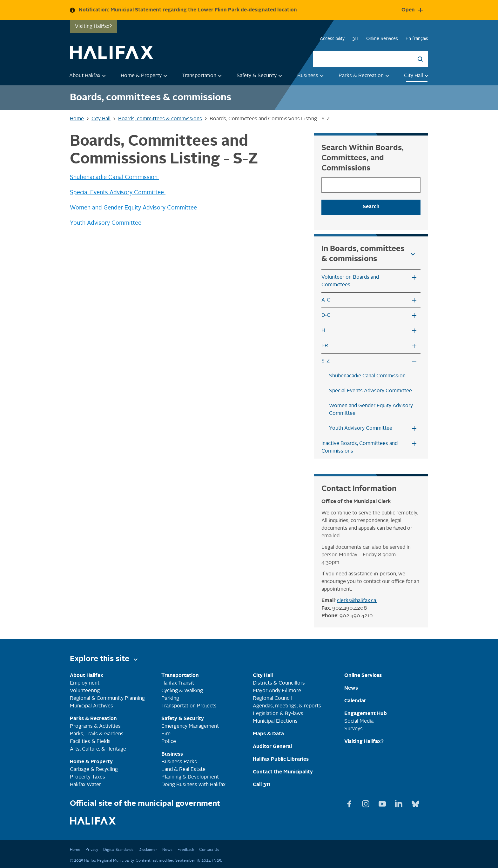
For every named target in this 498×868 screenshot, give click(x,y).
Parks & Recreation (365, 76)
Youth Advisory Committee (106, 223)
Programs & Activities (95, 726)
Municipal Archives (91, 706)
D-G (326, 315)
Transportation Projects (189, 706)
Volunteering (85, 691)
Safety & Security (260, 76)
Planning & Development (190, 777)
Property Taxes (87, 777)
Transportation (203, 76)
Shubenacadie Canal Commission (114, 177)
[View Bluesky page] (415, 803)
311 (355, 39)
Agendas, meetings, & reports (287, 706)
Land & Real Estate (183, 770)
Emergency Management (190, 726)
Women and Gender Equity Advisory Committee (133, 208)
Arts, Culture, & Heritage (98, 749)
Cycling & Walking (182, 691)
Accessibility (332, 39)
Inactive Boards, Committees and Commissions (360, 447)
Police (169, 742)
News (167, 850)
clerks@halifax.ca (357, 601)
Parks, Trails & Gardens (97, 734)
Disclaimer (148, 850)
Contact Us (209, 850)
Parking (170, 699)
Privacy (92, 850)
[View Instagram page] (367, 803)
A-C (326, 300)
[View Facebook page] (350, 803)
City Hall (417, 76)
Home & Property (145, 76)
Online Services (382, 39)
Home (75, 850)
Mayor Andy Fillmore (277, 691)
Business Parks (179, 762)
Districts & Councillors (279, 683)
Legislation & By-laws (278, 714)
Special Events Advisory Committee (118, 193)
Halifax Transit (178, 683)
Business (312, 76)
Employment (85, 683)
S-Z (326, 361)
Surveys (353, 729)
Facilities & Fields (90, 742)
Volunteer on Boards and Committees (350, 281)
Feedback (186, 850)
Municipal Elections (275, 721)
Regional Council (272, 699)
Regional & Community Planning (107, 699)
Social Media (359, 721)
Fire (166, 734)
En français (417, 39)
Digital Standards (118, 850)
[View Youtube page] (383, 803)
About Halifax (89, 76)
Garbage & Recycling (94, 770)
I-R (325, 346)
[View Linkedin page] (400, 803)
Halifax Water (85, 785)
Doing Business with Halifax (193, 785)
